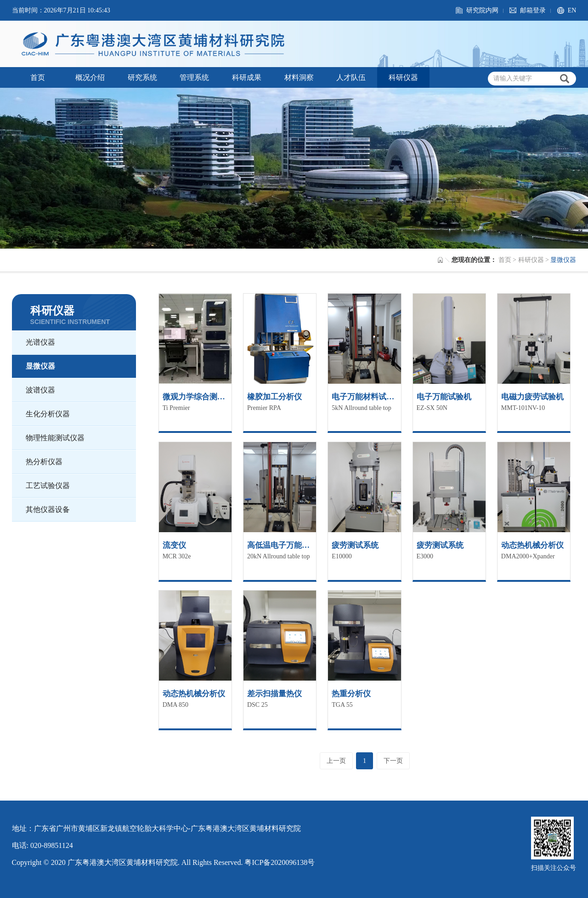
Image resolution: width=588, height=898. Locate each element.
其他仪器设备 (48, 509)
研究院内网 (482, 10)
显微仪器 (40, 366)
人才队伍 (351, 77)
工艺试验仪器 (48, 486)
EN (572, 10)
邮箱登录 (533, 10)
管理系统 (194, 77)
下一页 (393, 761)
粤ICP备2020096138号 (280, 862)
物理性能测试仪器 (55, 438)
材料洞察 (299, 77)
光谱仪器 (40, 342)
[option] (294, 168)
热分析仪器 (44, 462)
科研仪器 (403, 77)
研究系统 (142, 77)
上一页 (336, 761)
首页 (38, 77)
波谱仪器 (40, 390)
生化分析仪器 (48, 414)
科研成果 (247, 77)
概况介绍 (90, 77)
